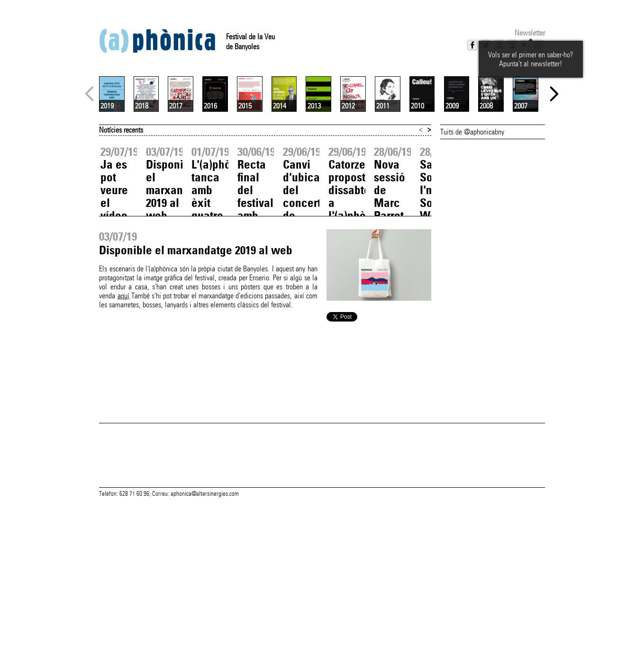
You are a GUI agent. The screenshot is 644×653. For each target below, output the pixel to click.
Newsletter (530, 33)
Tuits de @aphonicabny (472, 244)
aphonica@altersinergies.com (205, 643)
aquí (123, 408)
